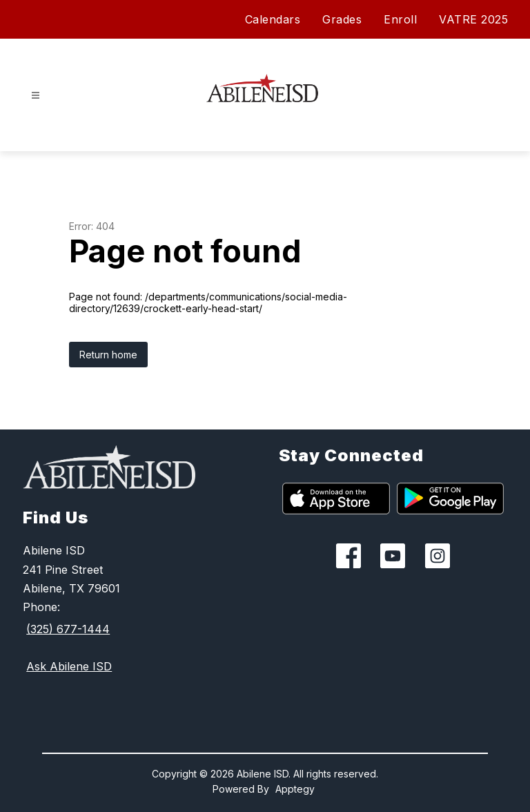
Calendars (273, 19)
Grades (342, 19)
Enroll (400, 19)
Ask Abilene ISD (69, 666)
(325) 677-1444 (68, 629)
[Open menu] (36, 96)
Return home (108, 355)
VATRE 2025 (473, 19)
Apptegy (295, 789)
